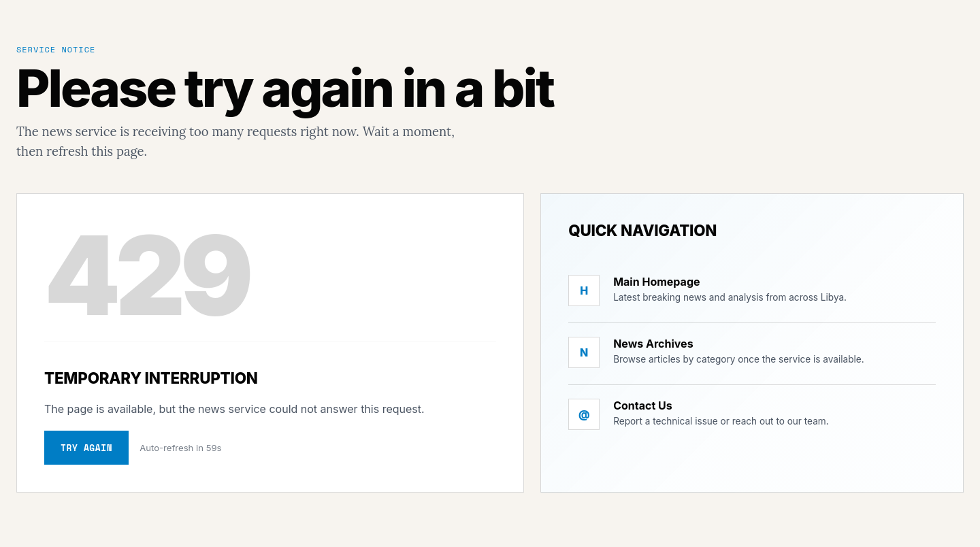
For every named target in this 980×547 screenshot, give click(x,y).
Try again (86, 448)
